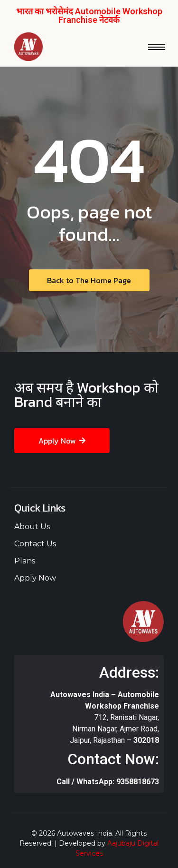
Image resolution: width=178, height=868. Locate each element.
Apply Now (35, 578)
